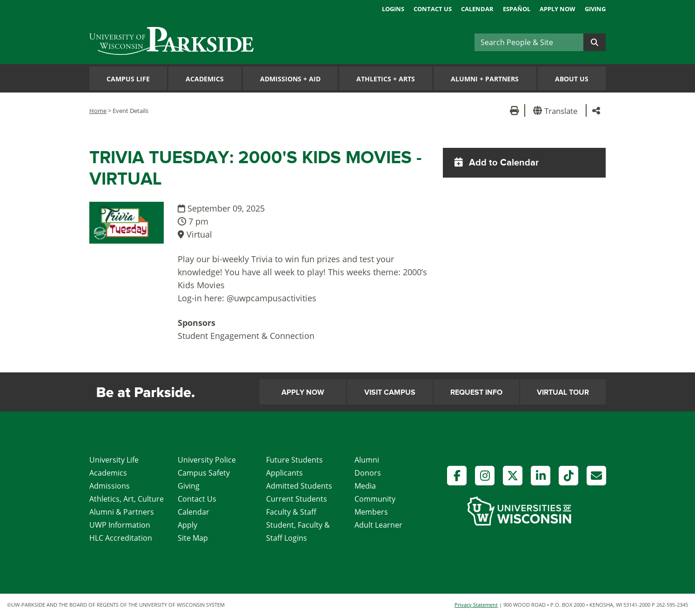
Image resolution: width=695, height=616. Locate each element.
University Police (207, 460)
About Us (572, 79)
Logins (393, 9)
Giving (595, 9)
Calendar (477, 9)
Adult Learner (378, 525)
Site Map (193, 538)
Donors (368, 473)
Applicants (284, 473)
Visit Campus (390, 392)
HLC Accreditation (121, 538)
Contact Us (433, 9)
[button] (557, 110)
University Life (114, 460)
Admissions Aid (290, 79)
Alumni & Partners (122, 512)
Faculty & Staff (291, 512)
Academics (205, 79)
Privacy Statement (476, 605)
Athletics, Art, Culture (127, 499)
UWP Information (120, 525)
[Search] (529, 42)
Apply (187, 525)
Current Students (297, 499)
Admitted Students (299, 486)
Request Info (476, 392)
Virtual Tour (563, 392)
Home (98, 111)
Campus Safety (204, 473)
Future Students (294, 460)
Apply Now (558, 9)
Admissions (110, 486)
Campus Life (128, 79)
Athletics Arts (386, 79)
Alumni (367, 460)
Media (365, 486)
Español (517, 9)
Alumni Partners (485, 79)
